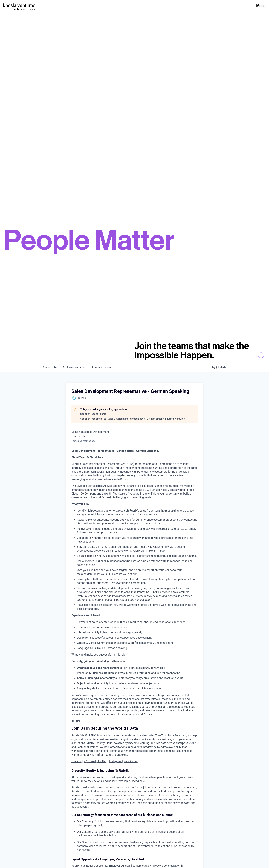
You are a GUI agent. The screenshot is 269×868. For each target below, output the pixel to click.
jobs (50, 368)
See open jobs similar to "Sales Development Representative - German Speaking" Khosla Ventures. (133, 419)
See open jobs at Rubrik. (93, 414)
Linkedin (77, 761)
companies (74, 368)
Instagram (115, 761)
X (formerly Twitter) (95, 761)
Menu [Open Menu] (261, 6)
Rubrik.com (131, 761)
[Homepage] (19, 5)
